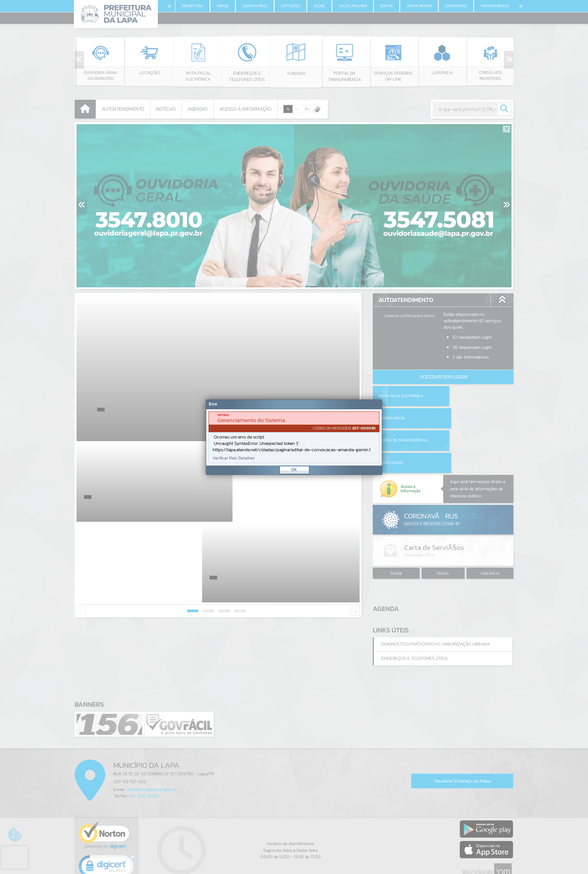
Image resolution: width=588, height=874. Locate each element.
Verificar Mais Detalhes (234, 458)
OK (294, 470)
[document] (294, 437)
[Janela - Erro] (294, 437)
